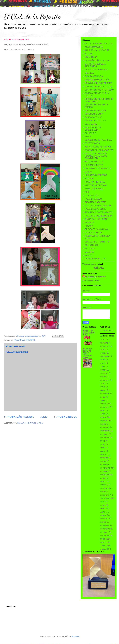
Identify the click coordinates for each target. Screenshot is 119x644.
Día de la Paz (91, 124)
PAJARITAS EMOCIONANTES (99, 212)
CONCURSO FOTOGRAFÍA (97, 80)
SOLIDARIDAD (92, 245)
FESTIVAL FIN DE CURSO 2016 (100, 150)
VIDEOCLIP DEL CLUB (95, 259)
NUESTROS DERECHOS (96, 185)
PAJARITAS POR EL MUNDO (98, 216)
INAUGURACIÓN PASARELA (98, 168)
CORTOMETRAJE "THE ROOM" (99, 90)
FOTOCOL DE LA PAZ (95, 162)
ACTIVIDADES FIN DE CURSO (99, 44)
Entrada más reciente (19, 417)
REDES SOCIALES (94, 233)
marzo (103, 353)
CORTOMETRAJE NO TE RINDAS (96, 106)
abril (103, 366)
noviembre (105, 356)
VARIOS (89, 255)
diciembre (105, 346)
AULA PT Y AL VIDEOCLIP (97, 50)
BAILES (89, 54)
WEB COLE (108, 330)
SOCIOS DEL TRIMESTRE (97, 242)
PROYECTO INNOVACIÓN (97, 229)
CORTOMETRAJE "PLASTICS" (99, 86)
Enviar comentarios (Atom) (30, 423)
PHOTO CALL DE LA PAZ (96, 219)
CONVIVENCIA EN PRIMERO (98, 83)
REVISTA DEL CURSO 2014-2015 (98, 237)
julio (103, 441)
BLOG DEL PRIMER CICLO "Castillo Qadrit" (88, 353)
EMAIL (88, 137)
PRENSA (89, 226)
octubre (104, 434)
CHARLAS (89, 73)
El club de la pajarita (95, 277)
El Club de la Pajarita (33, 17)
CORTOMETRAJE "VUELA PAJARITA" (97, 94)
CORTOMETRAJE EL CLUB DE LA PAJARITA (99, 100)
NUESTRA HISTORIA (95, 182)
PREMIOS (90, 222)
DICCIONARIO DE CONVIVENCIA (93, 129)
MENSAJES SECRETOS (96, 175)
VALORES (89, 252)
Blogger (76, 636)
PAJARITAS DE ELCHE (96, 209)
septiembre (105, 437)
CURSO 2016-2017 (94, 114)
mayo (103, 363)
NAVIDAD (89, 178)
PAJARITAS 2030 (93, 199)
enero (103, 377)
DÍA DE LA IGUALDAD (95, 121)
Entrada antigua (65, 417)
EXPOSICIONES (92, 143)
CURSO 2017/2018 (93, 117)
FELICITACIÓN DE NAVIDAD (98, 147)
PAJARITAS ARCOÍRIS (25, 340)
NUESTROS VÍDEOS (94, 189)
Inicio (44, 417)
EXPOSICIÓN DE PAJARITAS (98, 140)
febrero (104, 343)
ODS (87, 192)
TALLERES (90, 248)
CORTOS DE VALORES (95, 111)
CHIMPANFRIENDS (94, 76)
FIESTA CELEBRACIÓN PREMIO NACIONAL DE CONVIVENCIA (96, 156)
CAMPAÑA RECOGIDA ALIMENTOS (95, 65)
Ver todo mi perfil (91, 280)
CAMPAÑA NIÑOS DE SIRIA (98, 60)
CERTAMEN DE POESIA (96, 70)
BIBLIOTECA (91, 57)
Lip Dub (88, 172)
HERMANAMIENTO (94, 165)
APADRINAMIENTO (94, 47)
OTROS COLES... (92, 195)
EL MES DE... (91, 133)
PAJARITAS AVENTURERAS (98, 206)
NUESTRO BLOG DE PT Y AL (89, 333)
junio (103, 339)
